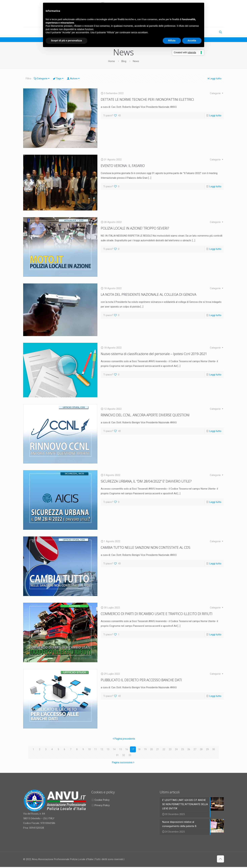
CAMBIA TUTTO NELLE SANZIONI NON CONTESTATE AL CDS (145, 547)
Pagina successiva (124, 762)
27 (195, 749)
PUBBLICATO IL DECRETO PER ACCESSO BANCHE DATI (141, 680)
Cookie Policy (102, 800)
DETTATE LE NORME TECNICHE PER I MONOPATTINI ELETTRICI (147, 99)
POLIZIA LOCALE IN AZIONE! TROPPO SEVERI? (135, 228)
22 (164, 749)
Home (111, 61)
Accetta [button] (192, 41)
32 (124, 755)
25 (183, 749)
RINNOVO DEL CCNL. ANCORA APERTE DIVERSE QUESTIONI (145, 415)
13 (108, 749)
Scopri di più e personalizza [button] (66, 41)
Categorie (42, 79)
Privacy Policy (102, 805)
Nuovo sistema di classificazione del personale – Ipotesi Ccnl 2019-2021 (154, 354)
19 (145, 749)
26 (189, 749)
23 (170, 749)
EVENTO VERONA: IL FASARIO (123, 166)
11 (96, 749)
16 (127, 749)
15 (120, 749)
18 (139, 749)
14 (114, 749)
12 (102, 749)
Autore (74, 79)
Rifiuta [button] (172, 41)
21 (158, 749)
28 (201, 749)
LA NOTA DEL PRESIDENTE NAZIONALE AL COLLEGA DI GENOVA (149, 294)
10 (89, 749)
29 (207, 749)
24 (176, 749)
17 (133, 749)
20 (151, 749)
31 (117, 755)
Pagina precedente (124, 739)
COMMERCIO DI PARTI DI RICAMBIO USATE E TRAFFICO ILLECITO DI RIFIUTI (157, 614)
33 (130, 755)
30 (214, 749)
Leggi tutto (214, 79)
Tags (59, 79)
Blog (124, 61)
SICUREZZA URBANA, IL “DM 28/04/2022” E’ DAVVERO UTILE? (146, 481)
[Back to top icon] (220, 860)
